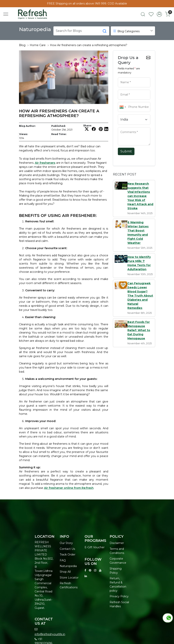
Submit (126, 151)
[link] (143, 14)
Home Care (38, 45)
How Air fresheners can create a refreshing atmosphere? (89, 45)
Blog (22, 45)
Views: (23, 134)
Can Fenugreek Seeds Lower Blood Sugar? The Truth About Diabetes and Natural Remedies (140, 296)
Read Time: (59, 134)
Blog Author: (27, 126)
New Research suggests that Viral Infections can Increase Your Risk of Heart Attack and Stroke (140, 196)
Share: (87, 126)
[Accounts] (159, 14)
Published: (58, 126)
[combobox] (123, 107)
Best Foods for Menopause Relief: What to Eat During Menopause (139, 330)
